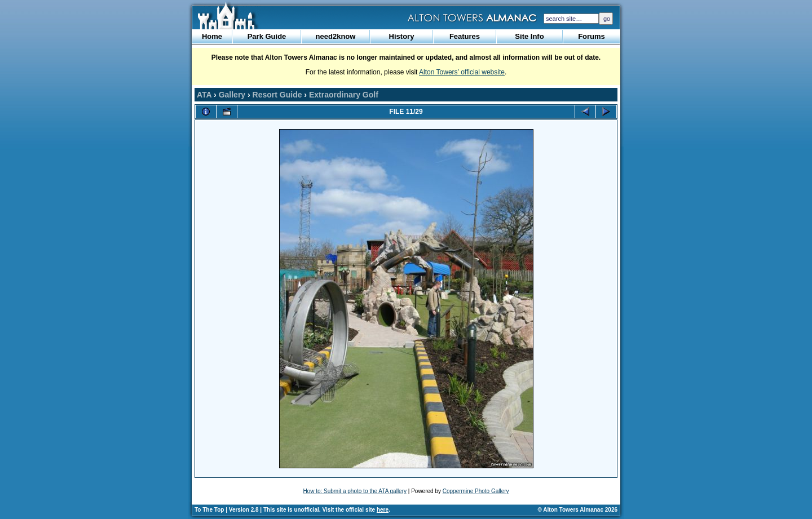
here (383, 510)
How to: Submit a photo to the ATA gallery (355, 491)
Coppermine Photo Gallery (476, 491)
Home (212, 36)
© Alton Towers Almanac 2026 (578, 510)
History (402, 36)
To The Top (209, 510)
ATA (204, 95)
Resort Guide (277, 95)
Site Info (529, 36)
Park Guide (267, 36)
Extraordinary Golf (344, 95)
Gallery (232, 95)
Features (465, 36)
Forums (592, 36)
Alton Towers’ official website (462, 72)
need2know (336, 36)
